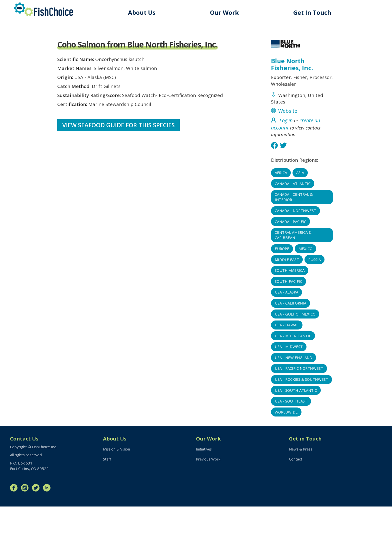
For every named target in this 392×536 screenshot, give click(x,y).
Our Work (226, 12)
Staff (107, 489)
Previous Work (209, 489)
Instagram (26, 517)
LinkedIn (48, 517)
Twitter (37, 517)
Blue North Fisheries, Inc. (292, 65)
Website (288, 114)
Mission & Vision (117, 478)
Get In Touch (313, 12)
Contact (296, 489)
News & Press (301, 478)
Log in (286, 124)
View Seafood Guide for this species (119, 130)
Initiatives (204, 478)
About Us (144, 12)
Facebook (15, 517)
